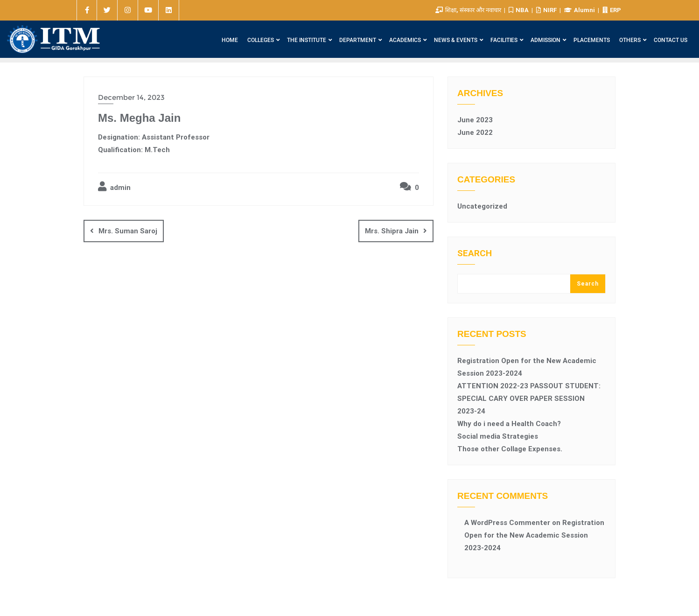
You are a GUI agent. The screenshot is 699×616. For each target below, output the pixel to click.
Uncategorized (482, 206)
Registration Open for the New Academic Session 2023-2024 (534, 535)
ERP (612, 10)
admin (114, 187)
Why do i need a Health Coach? (509, 424)
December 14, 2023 (131, 97)
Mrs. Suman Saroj (128, 231)
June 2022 (475, 133)
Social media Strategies (498, 436)
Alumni (580, 10)
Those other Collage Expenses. (510, 449)
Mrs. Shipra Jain (392, 231)
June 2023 (475, 120)
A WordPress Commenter (507, 523)
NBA (519, 10)
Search (475, 254)
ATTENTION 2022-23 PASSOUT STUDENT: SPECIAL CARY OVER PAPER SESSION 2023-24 (529, 399)
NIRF (547, 10)
